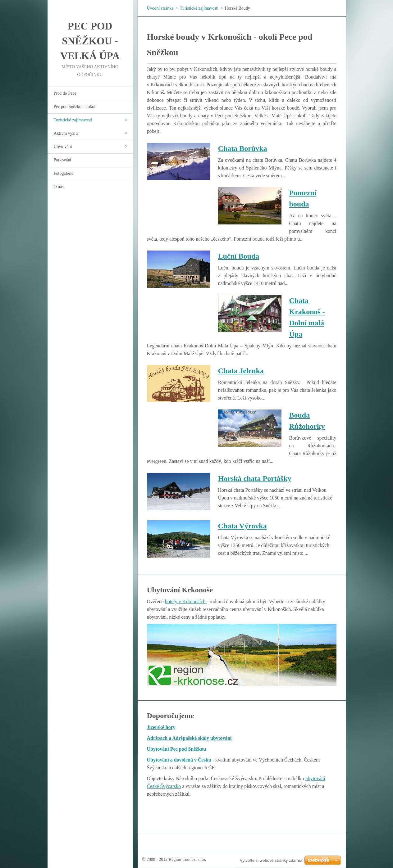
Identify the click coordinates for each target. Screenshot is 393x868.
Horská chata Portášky (255, 478)
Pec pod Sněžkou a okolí (75, 107)
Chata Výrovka (242, 526)
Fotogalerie (64, 173)
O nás (59, 187)
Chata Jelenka (241, 371)
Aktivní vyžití (66, 133)
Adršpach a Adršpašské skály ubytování (189, 738)
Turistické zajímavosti (73, 120)
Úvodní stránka (160, 8)
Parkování (63, 160)
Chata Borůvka (243, 148)
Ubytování (63, 147)
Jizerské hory (161, 727)
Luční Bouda (239, 256)
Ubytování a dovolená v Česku (179, 760)
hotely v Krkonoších (186, 601)
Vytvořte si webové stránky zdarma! (272, 860)
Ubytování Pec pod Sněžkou (177, 749)
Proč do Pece (65, 93)
